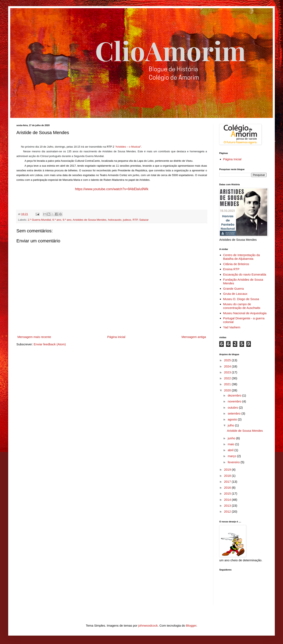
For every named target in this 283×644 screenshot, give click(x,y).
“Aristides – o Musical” (128, 147)
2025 (228, 360)
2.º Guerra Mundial (39, 220)
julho (231, 425)
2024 (228, 366)
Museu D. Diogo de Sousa (241, 299)
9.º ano (67, 220)
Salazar (144, 220)
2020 (228, 390)
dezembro (235, 395)
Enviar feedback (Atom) (50, 344)
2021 (228, 384)
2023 (228, 372)
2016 (228, 488)
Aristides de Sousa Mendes (90, 220)
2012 (228, 511)
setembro (235, 413)
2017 (228, 482)
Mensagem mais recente (34, 337)
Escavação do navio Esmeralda (245, 274)
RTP (135, 220)
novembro (235, 401)
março (232, 456)
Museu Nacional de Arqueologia (245, 313)
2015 (228, 493)
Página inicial (116, 337)
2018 (228, 476)
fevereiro (234, 462)
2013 (228, 506)
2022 (228, 378)
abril (231, 450)
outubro (233, 407)
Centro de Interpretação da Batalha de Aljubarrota (242, 257)
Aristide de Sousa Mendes (245, 431)
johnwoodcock (148, 625)
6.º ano (57, 220)
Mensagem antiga (194, 337)
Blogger (191, 625)
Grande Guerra (234, 289)
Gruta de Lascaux (235, 294)
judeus (127, 220)
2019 (228, 469)
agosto (233, 419)
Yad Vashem (232, 327)
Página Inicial (232, 159)
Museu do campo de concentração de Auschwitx (242, 306)
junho (232, 438)
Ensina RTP (231, 269)
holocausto (115, 220)
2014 (228, 500)
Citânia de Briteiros (236, 264)
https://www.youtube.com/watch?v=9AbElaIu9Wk (112, 189)
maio (231, 444)
